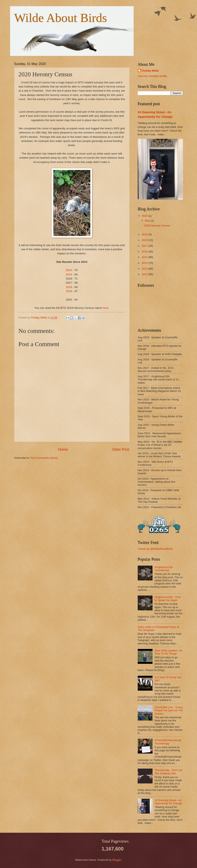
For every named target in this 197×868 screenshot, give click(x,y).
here (105, 308)
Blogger (117, 860)
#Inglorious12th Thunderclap (164, 569)
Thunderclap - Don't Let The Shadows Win (168, 772)
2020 (145, 216)
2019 (69, 291)
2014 (69, 270)
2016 (145, 252)
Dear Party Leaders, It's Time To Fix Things (168, 652)
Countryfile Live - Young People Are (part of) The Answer (169, 710)
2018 (69, 287)
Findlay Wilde (150, 71)
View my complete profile (152, 76)
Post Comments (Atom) (44, 458)
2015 (69, 274)
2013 (145, 269)
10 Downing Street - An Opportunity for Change (168, 802)
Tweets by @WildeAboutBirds (155, 549)
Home (63, 449)
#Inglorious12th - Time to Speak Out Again (168, 599)
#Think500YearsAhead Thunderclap (168, 742)
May (148, 221)
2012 (145, 274)
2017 (145, 246)
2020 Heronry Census (157, 226)
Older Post (121, 449)
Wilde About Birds (61, 18)
